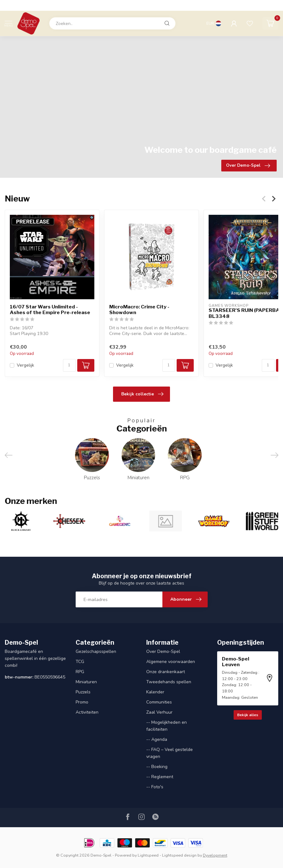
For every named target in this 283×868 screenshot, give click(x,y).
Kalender (155, 692)
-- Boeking (157, 767)
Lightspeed (148, 855)
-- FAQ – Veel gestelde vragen (170, 753)
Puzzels (83, 692)
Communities (159, 702)
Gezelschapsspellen (96, 651)
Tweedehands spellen (169, 682)
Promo (82, 702)
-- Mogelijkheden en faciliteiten (167, 726)
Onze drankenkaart (166, 672)
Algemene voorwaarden (171, 662)
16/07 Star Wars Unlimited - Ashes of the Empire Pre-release (50, 310)
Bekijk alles (248, 715)
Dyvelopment (215, 855)
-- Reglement (160, 777)
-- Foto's (155, 787)
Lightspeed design (179, 855)
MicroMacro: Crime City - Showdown (139, 310)
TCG (80, 662)
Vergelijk (25, 366)
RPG (80, 672)
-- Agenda (157, 739)
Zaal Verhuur (159, 712)
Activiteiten (87, 712)
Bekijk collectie (142, 394)
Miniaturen (86, 682)
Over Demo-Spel (163, 651)
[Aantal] (69, 366)
